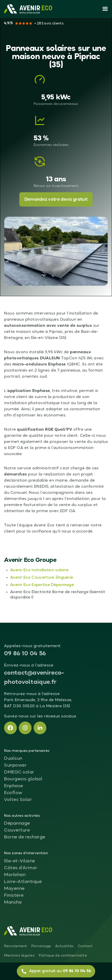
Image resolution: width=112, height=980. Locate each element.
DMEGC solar (19, 772)
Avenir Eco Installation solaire (39, 570)
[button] (104, 9)
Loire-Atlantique (23, 882)
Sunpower (15, 765)
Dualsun (13, 758)
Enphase (14, 786)
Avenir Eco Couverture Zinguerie (42, 578)
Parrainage (41, 946)
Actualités (65, 946)
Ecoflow (13, 793)
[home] (28, 9)
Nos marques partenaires (27, 751)
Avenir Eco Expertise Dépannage (42, 585)
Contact (85, 946)
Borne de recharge (25, 837)
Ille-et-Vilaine (20, 861)
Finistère (14, 895)
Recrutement (16, 946)
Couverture (17, 830)
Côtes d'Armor (21, 868)
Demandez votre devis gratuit (56, 200)
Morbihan (15, 875)
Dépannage (17, 823)
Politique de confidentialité (63, 956)
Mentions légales (19, 956)
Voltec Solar (18, 800)
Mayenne (14, 889)
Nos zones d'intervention (26, 853)
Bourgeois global (23, 779)
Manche (13, 902)
